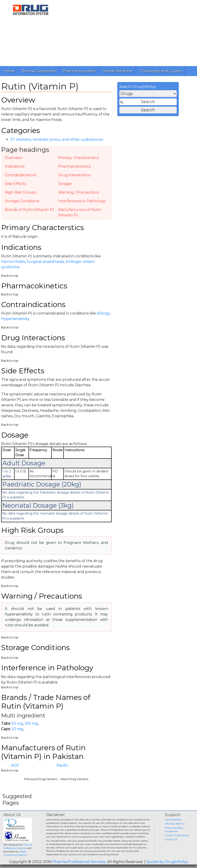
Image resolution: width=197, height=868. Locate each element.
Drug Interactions (74, 175)
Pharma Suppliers (79, 71)
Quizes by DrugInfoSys (167, 862)
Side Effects (15, 184)
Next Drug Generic (75, 779)
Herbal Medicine (117, 71)
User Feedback (173, 820)
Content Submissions (177, 835)
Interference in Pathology (82, 201)
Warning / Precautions (78, 192)
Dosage (65, 184)
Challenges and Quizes (160, 71)
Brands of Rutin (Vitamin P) (29, 210)
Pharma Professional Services (79, 862)
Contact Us (171, 839)
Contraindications (20, 175)
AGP (15, 765)
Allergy (103, 313)
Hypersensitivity (15, 319)
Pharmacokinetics (74, 166)
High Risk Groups (20, 192)
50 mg (17, 723)
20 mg (17, 729)
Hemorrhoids (13, 262)
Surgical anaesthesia (45, 262)
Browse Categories (39, 71)
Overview (13, 158)
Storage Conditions (22, 201)
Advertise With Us (175, 824)
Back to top (10, 276)
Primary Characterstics (78, 158)
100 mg (31, 723)
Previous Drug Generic (41, 779)
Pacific (62, 765)
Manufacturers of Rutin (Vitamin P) (80, 212)
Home (9, 71)
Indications (15, 166)
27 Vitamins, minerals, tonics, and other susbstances (57, 140)
